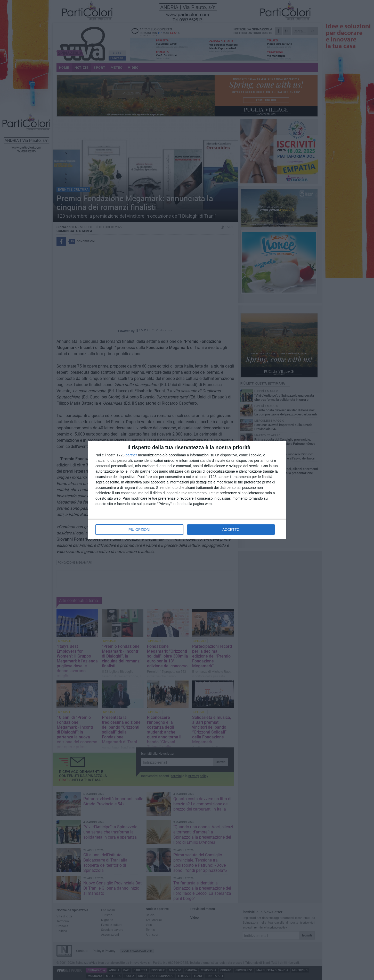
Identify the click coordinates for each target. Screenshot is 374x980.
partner (131, 455)
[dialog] (187, 490)
